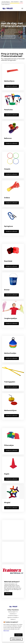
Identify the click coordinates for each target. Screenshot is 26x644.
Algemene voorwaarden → (13, 618)
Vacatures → (13, 619)
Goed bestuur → (13, 614)
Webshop (8, 594)
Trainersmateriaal (8, 37)
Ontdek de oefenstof (12, 86)
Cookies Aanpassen (16, 639)
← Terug (3, 21)
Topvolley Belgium (6, 2)
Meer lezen (6, 631)
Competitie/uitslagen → (13, 616)
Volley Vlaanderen (15, 2)
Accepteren (18, 635)
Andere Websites (6, 5)
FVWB (21, 2)
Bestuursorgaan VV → (13, 612)
